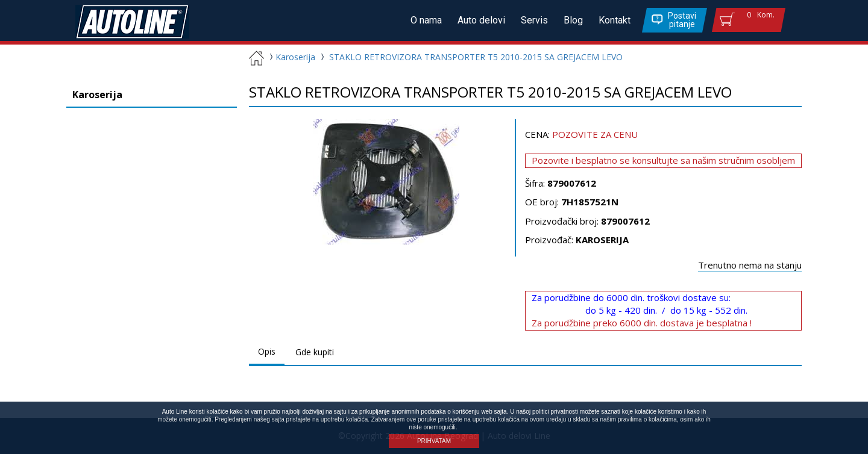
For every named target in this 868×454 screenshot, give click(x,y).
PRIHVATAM (434, 441)
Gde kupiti (315, 352)
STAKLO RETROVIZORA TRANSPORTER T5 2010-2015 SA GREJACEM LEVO (476, 57)
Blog (573, 20)
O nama (426, 20)
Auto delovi (481, 20)
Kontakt (615, 20)
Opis (267, 351)
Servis (534, 20)
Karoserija (291, 57)
